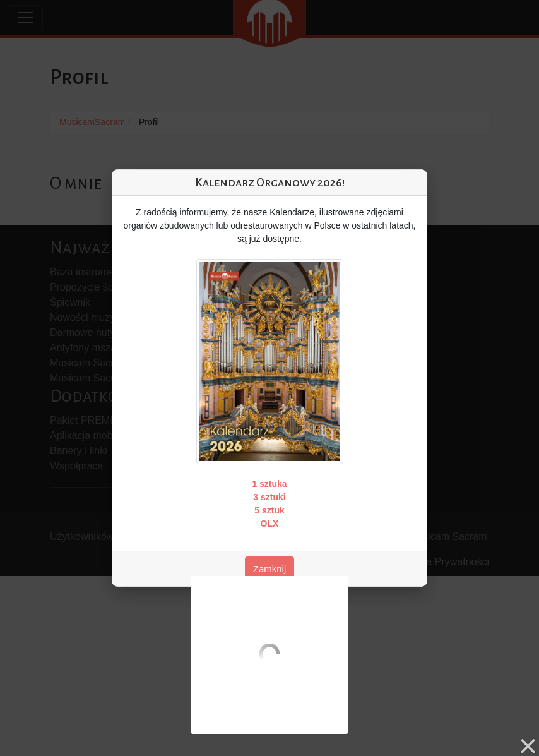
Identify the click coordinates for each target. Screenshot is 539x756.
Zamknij (270, 569)
